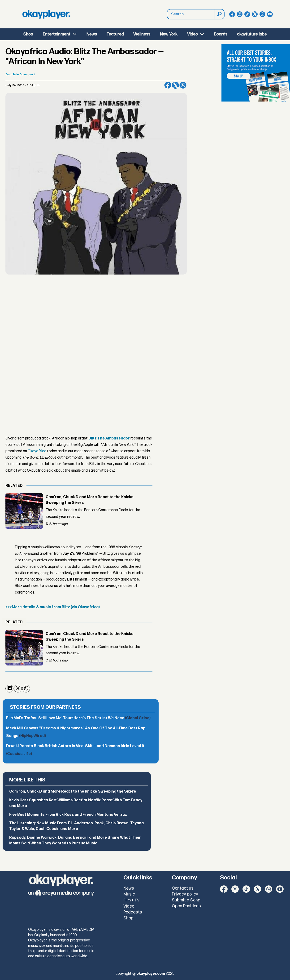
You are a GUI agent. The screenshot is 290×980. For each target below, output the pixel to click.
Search (167, 9)
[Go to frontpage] (46, 14)
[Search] (219, 14)
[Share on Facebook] (168, 85)
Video (193, 34)
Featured (115, 34)
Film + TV (132, 900)
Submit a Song (186, 900)
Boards (221, 34)
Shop (28, 34)
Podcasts (133, 912)
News (92, 34)
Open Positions (186, 906)
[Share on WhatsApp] (183, 85)
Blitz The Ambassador (109, 438)
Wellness (142, 34)
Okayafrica (37, 451)
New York (169, 34)
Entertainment (57, 34)
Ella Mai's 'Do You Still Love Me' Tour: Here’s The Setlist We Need (78, 718)
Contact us (183, 888)
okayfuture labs (252, 34)
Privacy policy (185, 894)
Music (129, 894)
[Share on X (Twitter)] (175, 85)
